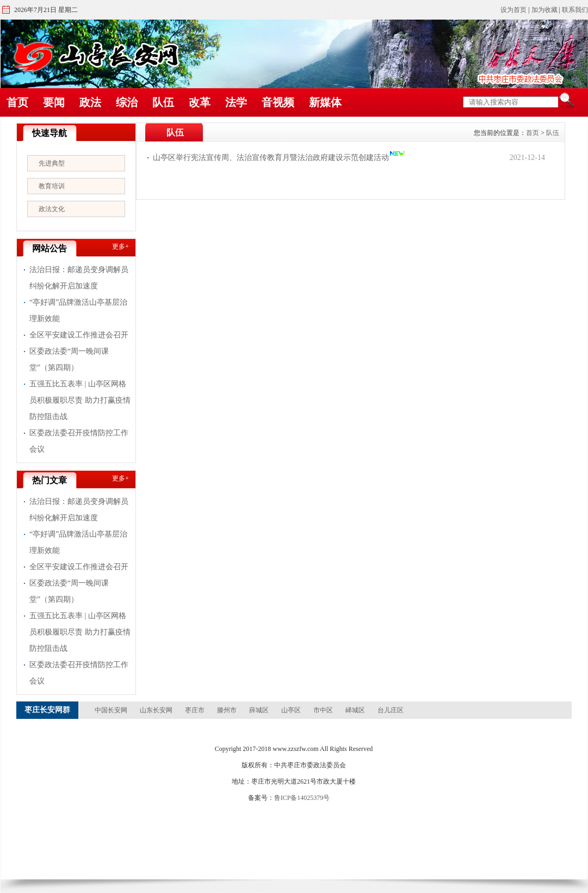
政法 (90, 102)
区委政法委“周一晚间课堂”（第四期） (69, 359)
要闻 (54, 102)
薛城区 (259, 710)
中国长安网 (111, 710)
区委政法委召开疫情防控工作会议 (79, 441)
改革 (200, 102)
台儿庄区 (391, 710)
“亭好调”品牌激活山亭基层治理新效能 (78, 310)
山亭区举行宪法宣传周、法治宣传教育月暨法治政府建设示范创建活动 (271, 158)
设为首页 (513, 10)
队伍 (163, 102)
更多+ (120, 247)
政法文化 (52, 209)
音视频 (278, 102)
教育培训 (52, 186)
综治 (127, 102)
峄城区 (355, 710)
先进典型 (52, 163)
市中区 (323, 710)
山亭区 (291, 710)
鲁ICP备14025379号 (302, 798)
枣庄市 (195, 710)
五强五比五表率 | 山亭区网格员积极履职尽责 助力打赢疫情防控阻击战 (80, 400)
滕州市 (227, 710)
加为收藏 (544, 10)
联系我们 (575, 10)
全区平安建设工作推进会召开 (79, 335)
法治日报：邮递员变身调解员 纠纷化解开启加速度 (79, 278)
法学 (236, 102)
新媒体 (325, 102)
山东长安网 (156, 710)
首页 (17, 102)
